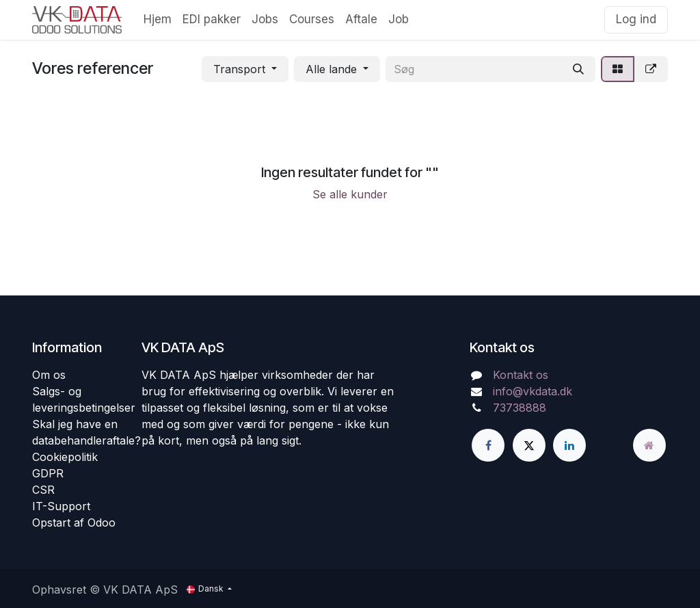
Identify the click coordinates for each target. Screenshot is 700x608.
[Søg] (578, 69)
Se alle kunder (350, 194)
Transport (239, 69)
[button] (245, 69)
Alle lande (331, 69)
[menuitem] (158, 20)
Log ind (636, 19)
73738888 (520, 408)
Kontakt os (521, 375)
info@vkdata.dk (533, 391)
